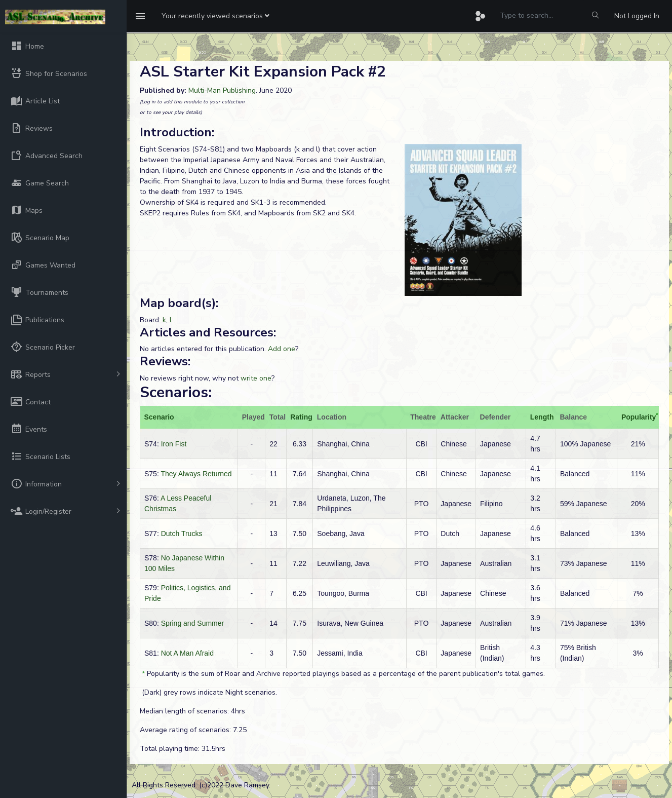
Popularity (639, 417)
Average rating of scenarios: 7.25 (193, 730)
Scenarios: (176, 392)
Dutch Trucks (182, 534)
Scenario (159, 417)
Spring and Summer (193, 623)
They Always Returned (196, 474)
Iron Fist (174, 444)
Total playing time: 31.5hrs (183, 749)
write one (256, 378)
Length (542, 417)
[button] (215, 16)
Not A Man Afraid (187, 653)
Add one (282, 349)
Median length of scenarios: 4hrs (192, 711)
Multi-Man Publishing (222, 90)
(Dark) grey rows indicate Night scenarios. (208, 692)
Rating (301, 417)
